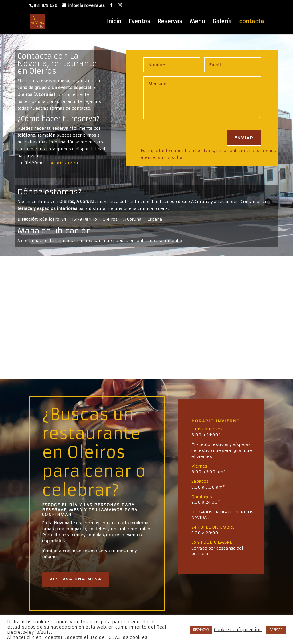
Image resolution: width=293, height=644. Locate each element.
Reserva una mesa (76, 579)
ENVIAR (244, 138)
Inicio (114, 22)
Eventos (139, 22)
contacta (252, 22)
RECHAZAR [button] (201, 630)
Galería (222, 22)
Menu (197, 22)
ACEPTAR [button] (276, 630)
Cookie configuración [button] (238, 630)
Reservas (170, 22)
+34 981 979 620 (62, 163)
